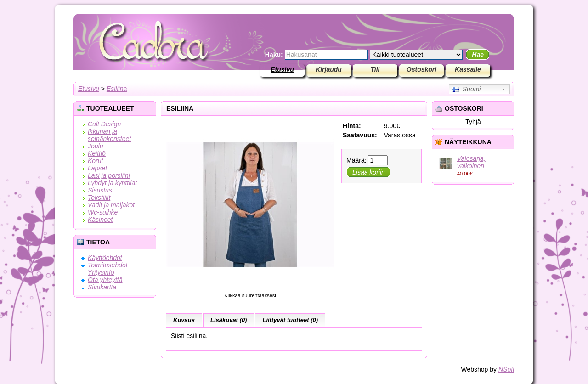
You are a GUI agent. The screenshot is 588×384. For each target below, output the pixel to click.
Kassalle (468, 69)
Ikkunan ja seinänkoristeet (109, 135)
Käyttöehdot (105, 258)
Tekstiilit (99, 198)
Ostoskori (421, 69)
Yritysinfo (101, 272)
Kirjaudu (329, 69)
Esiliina (117, 89)
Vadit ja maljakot (111, 205)
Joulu (95, 146)
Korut (95, 161)
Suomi (466, 89)
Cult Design (104, 124)
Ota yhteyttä (105, 280)
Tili (375, 69)
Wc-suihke (103, 212)
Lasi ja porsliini (109, 175)
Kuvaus (184, 320)
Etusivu (282, 69)
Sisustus (100, 190)
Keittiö (97, 153)
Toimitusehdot (108, 265)
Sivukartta (102, 287)
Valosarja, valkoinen (471, 162)
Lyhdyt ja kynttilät (112, 183)
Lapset (97, 168)
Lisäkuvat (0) (229, 320)
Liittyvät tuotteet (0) (290, 320)
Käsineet (100, 220)
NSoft (506, 369)
